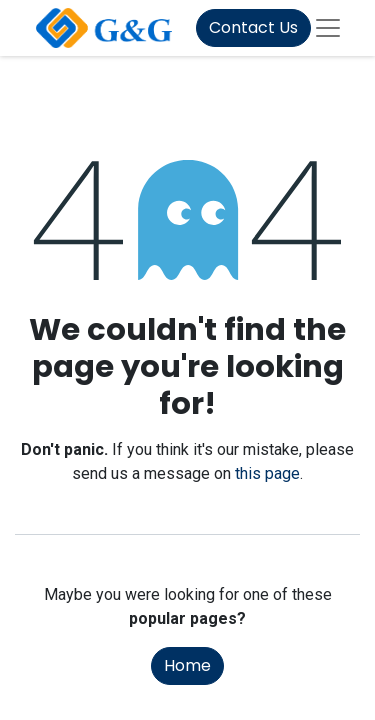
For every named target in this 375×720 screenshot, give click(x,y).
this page (267, 473)
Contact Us (253, 27)
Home (187, 665)
